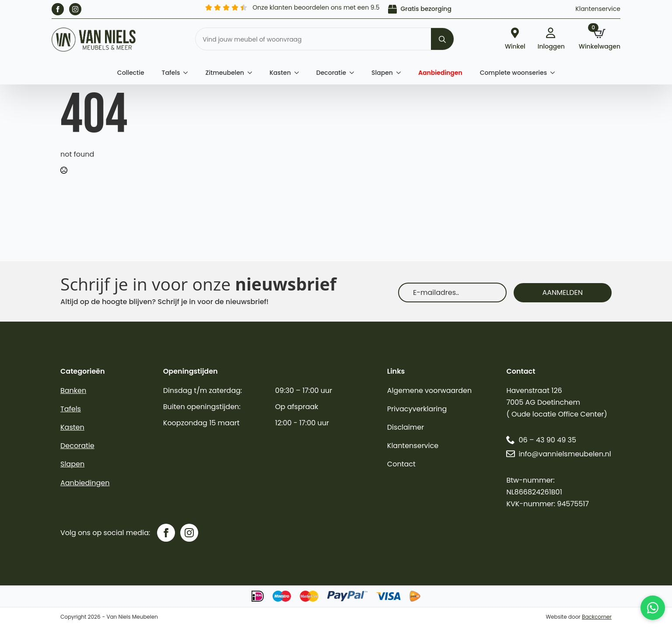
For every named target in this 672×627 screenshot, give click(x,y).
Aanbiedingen (440, 73)
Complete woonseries (513, 73)
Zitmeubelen (225, 73)
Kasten (280, 73)
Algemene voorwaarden (429, 391)
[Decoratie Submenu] (354, 73)
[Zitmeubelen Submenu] (252, 73)
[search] (442, 39)
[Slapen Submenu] (401, 73)
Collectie (131, 73)
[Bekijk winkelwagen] (600, 40)
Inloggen (551, 46)
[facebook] (58, 9)
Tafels (171, 73)
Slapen (382, 73)
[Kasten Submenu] (299, 73)
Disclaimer (406, 427)
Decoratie (331, 73)
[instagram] (75, 9)
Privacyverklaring (417, 409)
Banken (73, 391)
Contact (401, 464)
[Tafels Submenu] (188, 73)
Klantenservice (598, 9)
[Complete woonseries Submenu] (555, 73)
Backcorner (597, 617)
